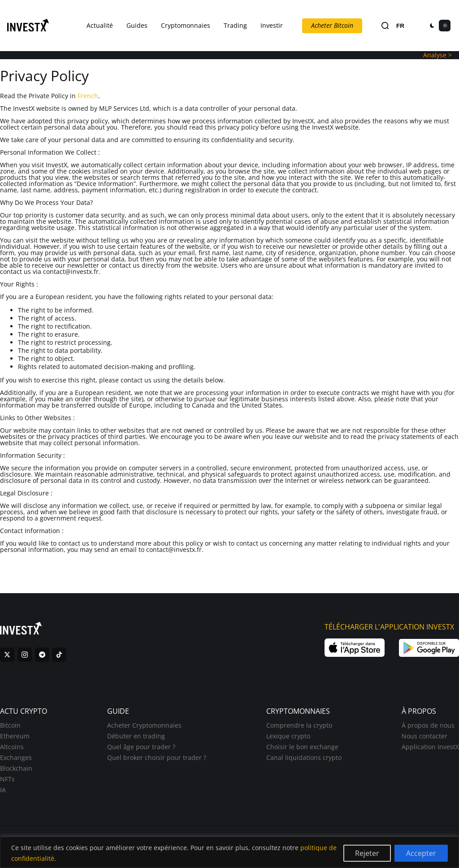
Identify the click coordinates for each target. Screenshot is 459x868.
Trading (235, 25)
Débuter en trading (136, 736)
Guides (137, 25)
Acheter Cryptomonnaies (144, 725)
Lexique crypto (288, 736)
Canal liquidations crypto (304, 757)
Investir (272, 25)
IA (3, 790)
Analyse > (437, 55)
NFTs (7, 779)
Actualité (100, 25)
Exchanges (16, 757)
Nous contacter (424, 736)
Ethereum (15, 736)
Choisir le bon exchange (302, 747)
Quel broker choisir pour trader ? (157, 757)
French (88, 96)
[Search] (385, 26)
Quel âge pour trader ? (141, 747)
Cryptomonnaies (186, 25)
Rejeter (367, 853)
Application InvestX (430, 747)
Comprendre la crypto (299, 725)
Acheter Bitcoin (332, 25)
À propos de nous (428, 725)
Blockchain (16, 768)
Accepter (421, 853)
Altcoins (12, 747)
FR (400, 26)
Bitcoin (10, 725)
